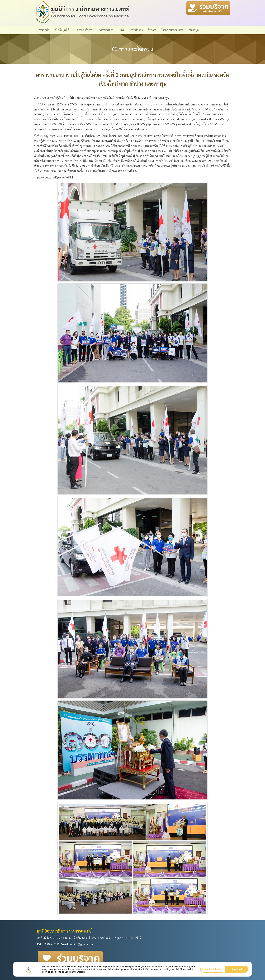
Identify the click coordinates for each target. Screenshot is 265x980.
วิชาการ (152, 30)
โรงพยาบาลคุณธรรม (173, 30)
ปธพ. (122, 30)
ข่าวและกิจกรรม (86, 30)
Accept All (237, 969)
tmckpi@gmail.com (81, 944)
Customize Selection (212, 969)
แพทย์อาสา (136, 30)
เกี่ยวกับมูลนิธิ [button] (63, 30)
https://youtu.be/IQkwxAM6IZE (54, 177)
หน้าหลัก (44, 30)
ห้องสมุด (194, 30)
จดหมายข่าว (106, 30)
